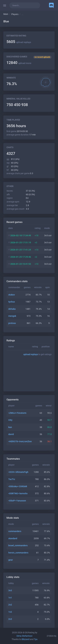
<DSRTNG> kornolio (18, 494)
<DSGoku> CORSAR (18, 486)
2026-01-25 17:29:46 (21, 257)
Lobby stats (13, 577)
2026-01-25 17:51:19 (21, 243)
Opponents (13, 400)
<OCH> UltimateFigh (18, 472)
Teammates (13, 459)
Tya (36, 639)
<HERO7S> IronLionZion (20, 441)
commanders (15, 531)
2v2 (10, 605)
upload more (25, 63)
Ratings (11, 341)
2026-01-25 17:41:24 (21, 250)
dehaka (12, 309)
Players (15, 14)
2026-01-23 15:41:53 (21, 264)
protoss (12, 323)
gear (11, 560)
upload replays (24, 42)
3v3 (10, 591)
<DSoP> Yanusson (17, 501)
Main (6, 14)
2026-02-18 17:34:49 (21, 236)
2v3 (10, 619)
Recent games (14, 222)
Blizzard (26, 639)
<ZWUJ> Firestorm (17, 413)
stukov (12, 295)
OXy (10, 420)
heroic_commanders (18, 553)
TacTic (12, 479)
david (11, 434)
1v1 (10, 598)
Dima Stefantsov (25, 636)
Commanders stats (17, 281)
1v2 (10, 612)
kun (10, 427)
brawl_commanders (18, 546)
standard (13, 539)
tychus (12, 302)
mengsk (12, 316)
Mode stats (13, 518)
